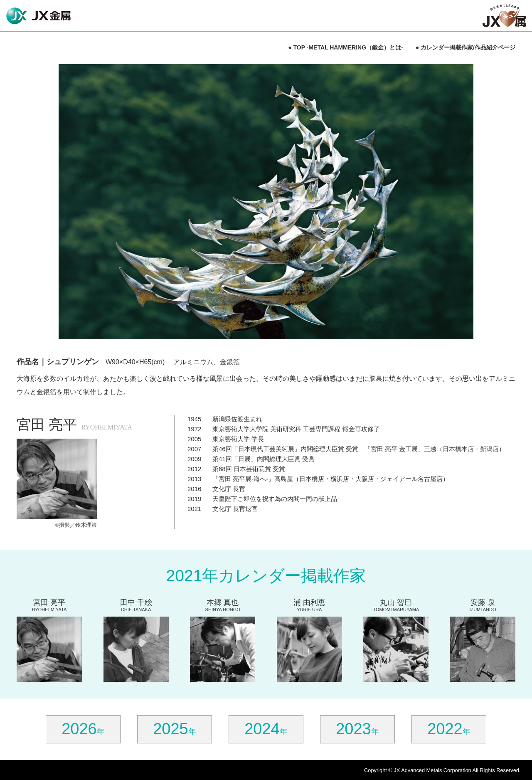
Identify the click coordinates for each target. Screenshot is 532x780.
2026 (79, 729)
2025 (171, 729)
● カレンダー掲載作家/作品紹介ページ (465, 47)
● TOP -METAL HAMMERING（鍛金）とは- (346, 47)
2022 (445, 729)
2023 (353, 729)
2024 (262, 729)
